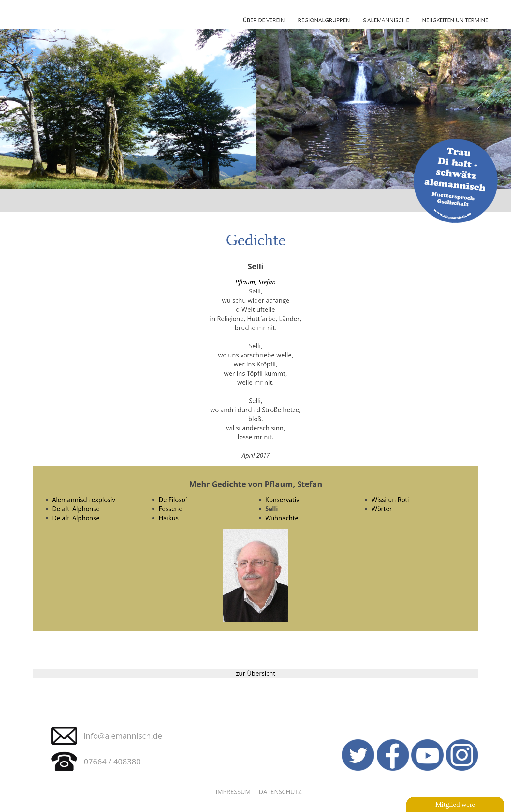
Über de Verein (264, 20)
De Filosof (173, 499)
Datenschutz (280, 792)
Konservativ (282, 499)
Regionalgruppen (324, 20)
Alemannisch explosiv (84, 499)
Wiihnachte (282, 518)
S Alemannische (386, 20)
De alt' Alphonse (76, 509)
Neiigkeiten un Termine (455, 20)
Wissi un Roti (390, 499)
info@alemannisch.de (123, 736)
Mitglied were (455, 805)
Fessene (171, 509)
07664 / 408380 (112, 761)
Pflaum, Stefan (255, 282)
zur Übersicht (256, 673)
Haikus (169, 518)
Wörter (382, 509)
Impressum (233, 792)
